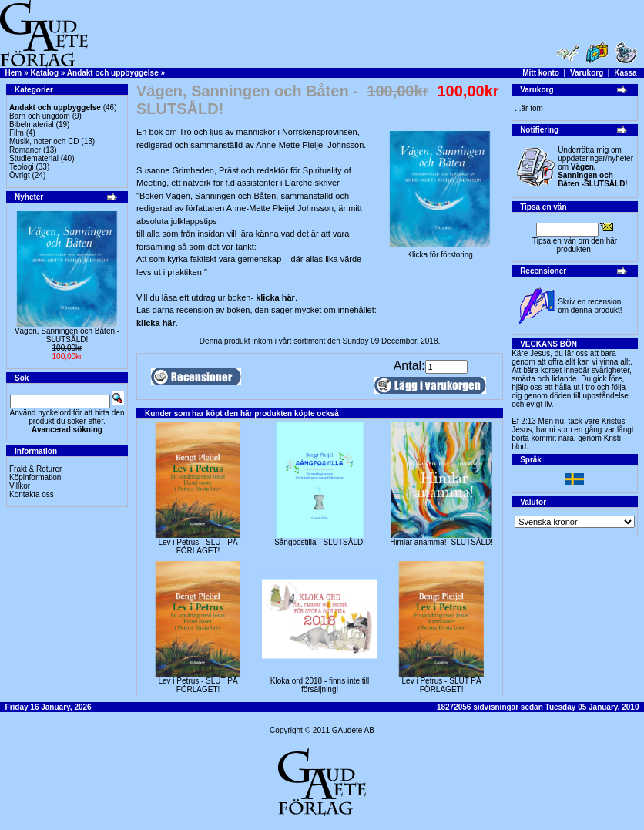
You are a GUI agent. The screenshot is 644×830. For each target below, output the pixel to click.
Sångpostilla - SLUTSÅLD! (320, 542)
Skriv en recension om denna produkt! (590, 306)
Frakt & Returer (35, 469)
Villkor (20, 486)
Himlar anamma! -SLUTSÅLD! (441, 542)
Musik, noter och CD (44, 141)
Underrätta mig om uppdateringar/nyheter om (595, 167)
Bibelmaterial (32, 124)
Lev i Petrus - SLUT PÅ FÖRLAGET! (198, 546)
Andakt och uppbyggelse (113, 73)
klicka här (275, 297)
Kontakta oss (32, 494)
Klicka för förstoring (440, 251)
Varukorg (587, 73)
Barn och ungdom (40, 116)
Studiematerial (34, 158)
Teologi (22, 167)
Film (17, 133)
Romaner (25, 150)
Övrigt (20, 175)
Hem (14, 73)
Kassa (625, 73)
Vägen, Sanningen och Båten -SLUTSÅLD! (67, 335)
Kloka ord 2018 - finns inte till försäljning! (320, 685)
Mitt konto (541, 73)
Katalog (44, 73)
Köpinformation (35, 477)
